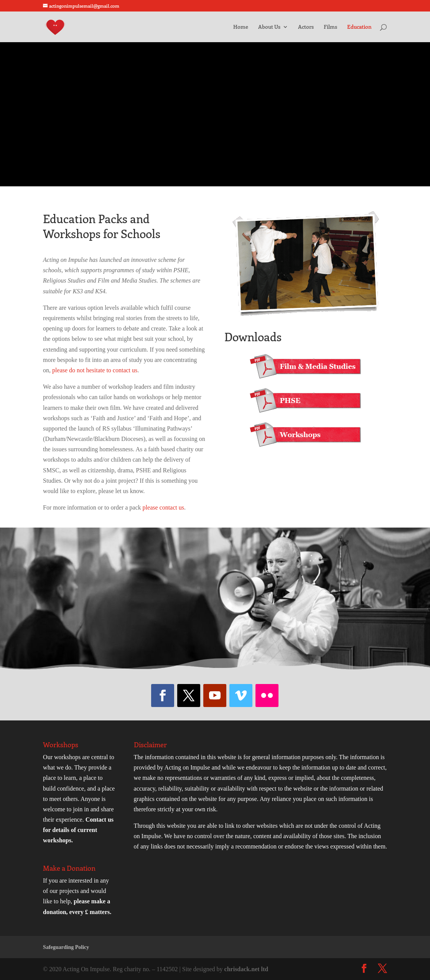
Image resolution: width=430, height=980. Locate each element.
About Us (269, 27)
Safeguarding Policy (66, 947)
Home (241, 27)
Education (359, 27)
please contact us (163, 507)
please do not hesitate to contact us (95, 370)
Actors (306, 27)
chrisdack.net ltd (246, 969)
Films (330, 27)
